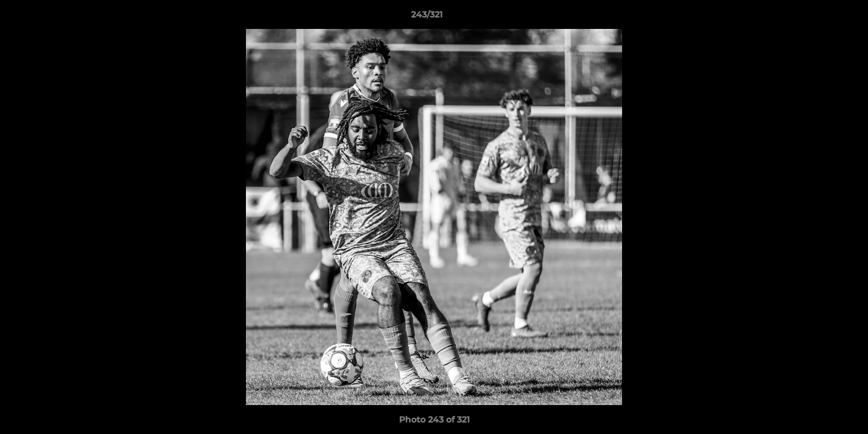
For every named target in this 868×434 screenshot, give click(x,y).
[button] (817, 17)
